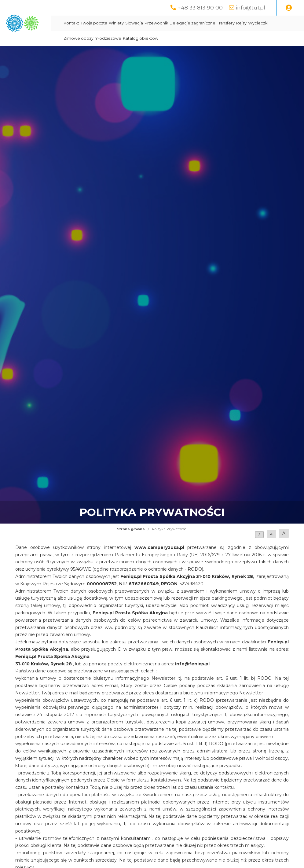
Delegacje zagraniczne (251, 23)
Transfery (285, 23)
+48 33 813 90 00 (200, 7)
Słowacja (193, 23)
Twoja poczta (153, 23)
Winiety (175, 23)
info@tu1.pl (251, 7)
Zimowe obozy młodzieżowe (185, 38)
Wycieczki (145, 38)
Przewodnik (215, 23)
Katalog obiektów (233, 38)
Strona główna (131, 529)
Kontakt (130, 23)
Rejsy (128, 38)
